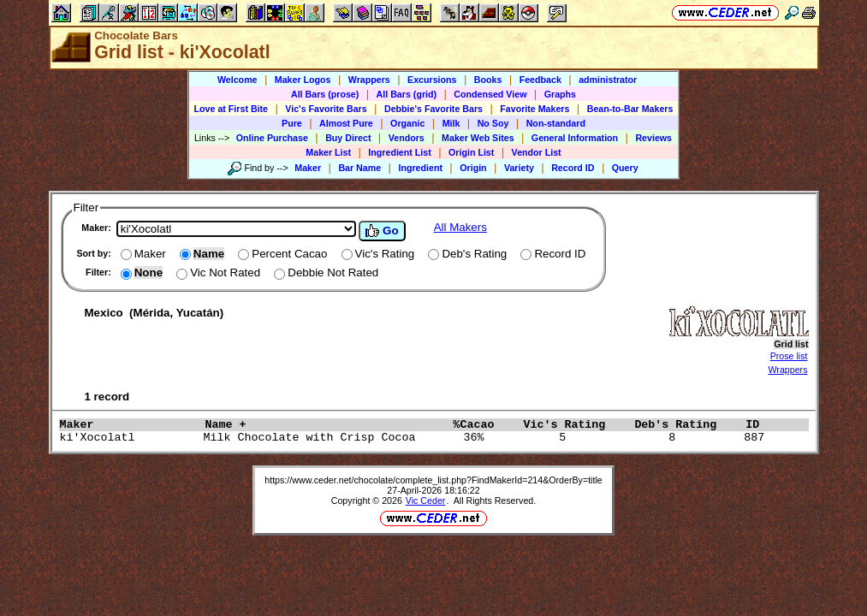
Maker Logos (303, 80)
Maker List (328, 152)
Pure (292, 123)
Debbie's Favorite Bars (433, 109)
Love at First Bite (231, 109)
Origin (473, 168)
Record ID (573, 168)
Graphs (560, 94)
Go (382, 231)
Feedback (540, 80)
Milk (451, 123)
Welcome (238, 80)
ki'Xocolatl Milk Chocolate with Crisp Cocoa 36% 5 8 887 (416, 438)
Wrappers (369, 80)
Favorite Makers (534, 109)
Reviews (653, 138)
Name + (324, 425)
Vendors (407, 138)
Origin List (471, 152)
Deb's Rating (686, 425)
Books (488, 80)
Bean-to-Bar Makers (630, 109)
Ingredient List (399, 152)
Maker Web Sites (478, 138)
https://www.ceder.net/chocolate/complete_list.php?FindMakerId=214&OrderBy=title (433, 480)
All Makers (460, 227)
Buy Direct (348, 138)
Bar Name (359, 168)
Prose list (789, 356)
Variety (519, 168)
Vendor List (537, 152)
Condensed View (490, 94)
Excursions (432, 80)
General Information (575, 138)
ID (759, 425)
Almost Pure (346, 123)
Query (625, 168)
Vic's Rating (574, 425)
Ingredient (420, 168)
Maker (308, 168)
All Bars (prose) (325, 94)
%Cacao (484, 425)
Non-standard (556, 123)
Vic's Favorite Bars (326, 109)
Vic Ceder (426, 500)
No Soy (493, 123)
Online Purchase (272, 138)
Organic (407, 123)
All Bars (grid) (407, 94)
